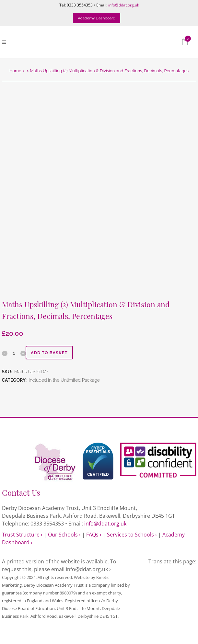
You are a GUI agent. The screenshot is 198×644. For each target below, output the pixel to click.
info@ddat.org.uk (124, 5)
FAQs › (94, 535)
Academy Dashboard (97, 18)
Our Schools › (64, 535)
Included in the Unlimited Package (64, 380)
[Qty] (14, 353)
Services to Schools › (132, 535)
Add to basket (49, 353)
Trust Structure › (22, 535)
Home (15, 71)
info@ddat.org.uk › (88, 569)
